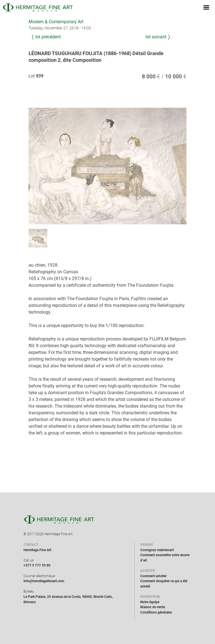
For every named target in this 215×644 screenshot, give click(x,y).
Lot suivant (156, 37)
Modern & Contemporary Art (56, 22)
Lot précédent (48, 37)
